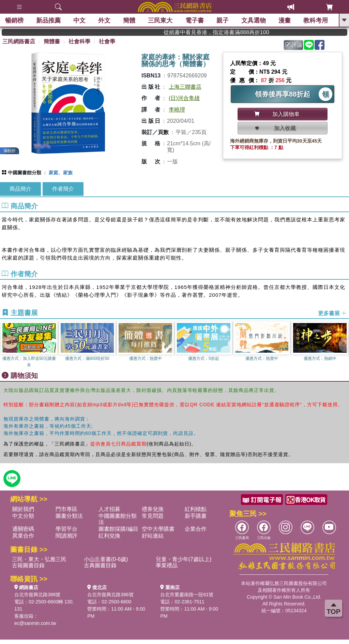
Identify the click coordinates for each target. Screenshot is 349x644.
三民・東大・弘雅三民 (39, 559)
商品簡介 (20, 189)
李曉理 (177, 110)
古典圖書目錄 (100, 565)
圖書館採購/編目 (118, 529)
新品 (48, 20)
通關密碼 (23, 529)
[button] (344, 345)
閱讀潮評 (66, 536)
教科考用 (316, 20)
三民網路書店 (19, 41)
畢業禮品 (167, 565)
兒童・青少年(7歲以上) (184, 559)
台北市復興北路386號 (37, 595)
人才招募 (109, 509)
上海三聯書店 (185, 87)
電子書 (195, 20)
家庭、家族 (61, 173)
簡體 (129, 20)
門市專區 (66, 509)
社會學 (107, 41)
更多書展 (332, 313)
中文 (79, 20)
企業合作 (196, 529)
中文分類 (23, 516)
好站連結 (153, 536)
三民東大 (160, 20)
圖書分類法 (69, 516)
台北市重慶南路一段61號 (187, 595)
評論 (294, 45)
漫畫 (285, 20)
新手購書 (196, 516)
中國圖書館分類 (25, 173)
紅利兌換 (109, 536)
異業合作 (23, 536)
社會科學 (79, 41)
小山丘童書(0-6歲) (106, 559)
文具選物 (254, 20)
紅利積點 (196, 509)
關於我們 (23, 509)
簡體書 (52, 41)
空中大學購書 (158, 529)
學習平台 (66, 529)
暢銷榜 (14, 20)
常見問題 (153, 516)
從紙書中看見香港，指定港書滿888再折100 (243, 32)
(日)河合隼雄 (184, 98)
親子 (223, 20)
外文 (104, 20)
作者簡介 (63, 189)
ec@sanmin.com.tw (35, 623)
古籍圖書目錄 (28, 565)
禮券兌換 (153, 509)
